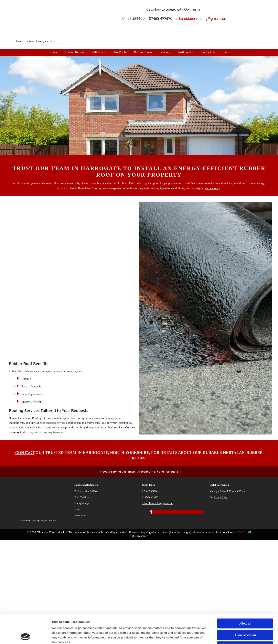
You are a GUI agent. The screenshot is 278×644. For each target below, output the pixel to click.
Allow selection (245, 580)
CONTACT (25, 453)
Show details (206, 609)
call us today (213, 188)
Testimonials (186, 52)
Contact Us (208, 52)
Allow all (245, 569)
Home (53, 52)
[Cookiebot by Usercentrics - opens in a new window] (25, 609)
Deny (245, 592)
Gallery (166, 52)
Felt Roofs (98, 52)
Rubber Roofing (144, 52)
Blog (226, 52)
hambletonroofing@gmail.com (203, 18)
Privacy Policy (221, 497)
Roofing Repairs (75, 52)
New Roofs (119, 52)
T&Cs (242, 532)
